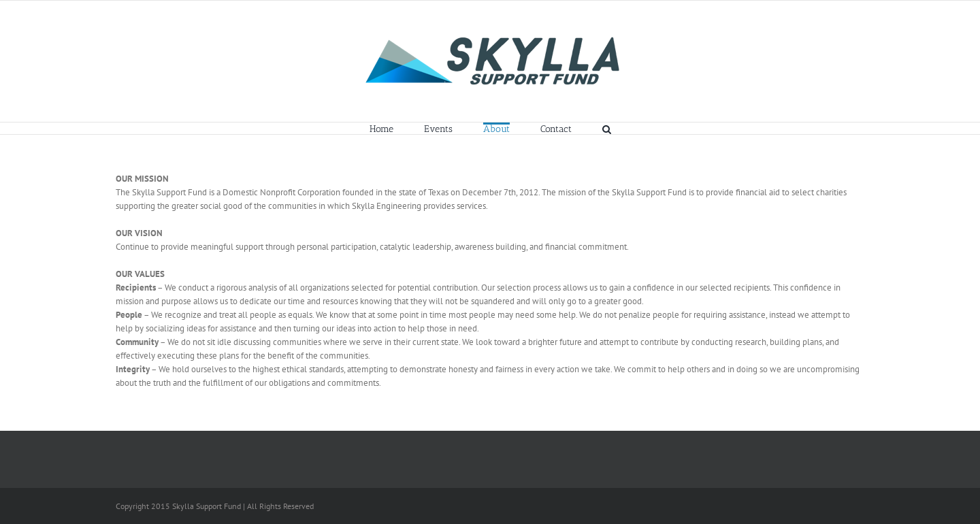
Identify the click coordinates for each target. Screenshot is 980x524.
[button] (607, 128)
